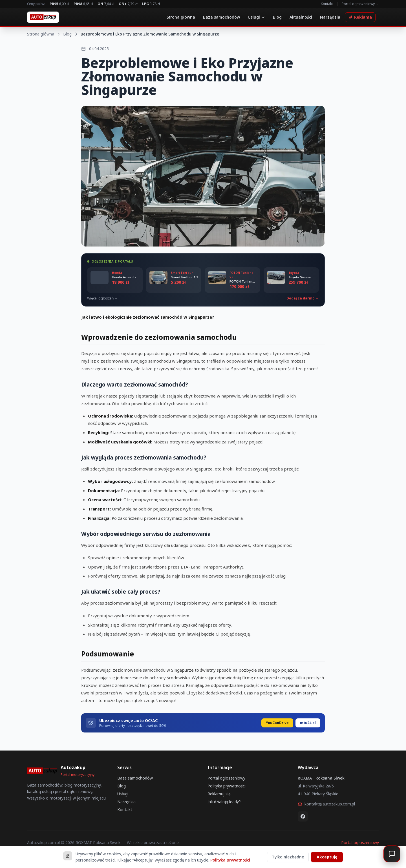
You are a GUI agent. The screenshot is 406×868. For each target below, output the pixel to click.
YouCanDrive (277, 723)
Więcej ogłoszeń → (102, 298)
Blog (277, 17)
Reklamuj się (219, 794)
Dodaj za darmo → (303, 298)
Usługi (256, 17)
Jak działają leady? (224, 802)
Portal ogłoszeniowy (226, 778)
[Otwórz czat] (392, 854)
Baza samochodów (221, 17)
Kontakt (327, 4)
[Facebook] (303, 816)
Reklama (360, 17)
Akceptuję (327, 857)
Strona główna (181, 17)
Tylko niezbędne (288, 857)
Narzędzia (330, 17)
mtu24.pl (308, 723)
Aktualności (301, 17)
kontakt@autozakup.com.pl (326, 804)
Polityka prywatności (227, 786)
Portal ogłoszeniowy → (360, 4)
